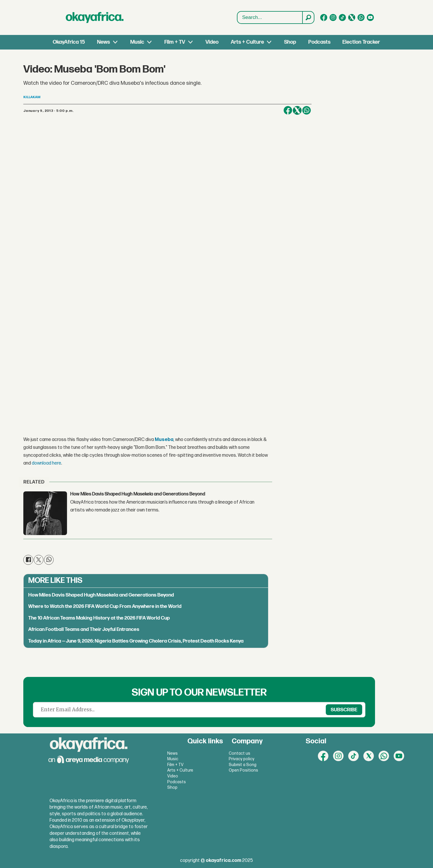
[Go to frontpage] (95, 17)
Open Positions (243, 770)
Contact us (240, 753)
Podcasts (319, 42)
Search (237, 18)
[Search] (308, 17)
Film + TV (175, 42)
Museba (164, 440)
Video (212, 42)
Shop (290, 42)
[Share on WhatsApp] (307, 110)
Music (137, 42)
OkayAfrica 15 (69, 42)
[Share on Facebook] (288, 110)
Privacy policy (242, 759)
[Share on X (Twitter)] (297, 110)
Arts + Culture (247, 42)
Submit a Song (243, 765)
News (103, 42)
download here (46, 463)
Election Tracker (361, 42)
